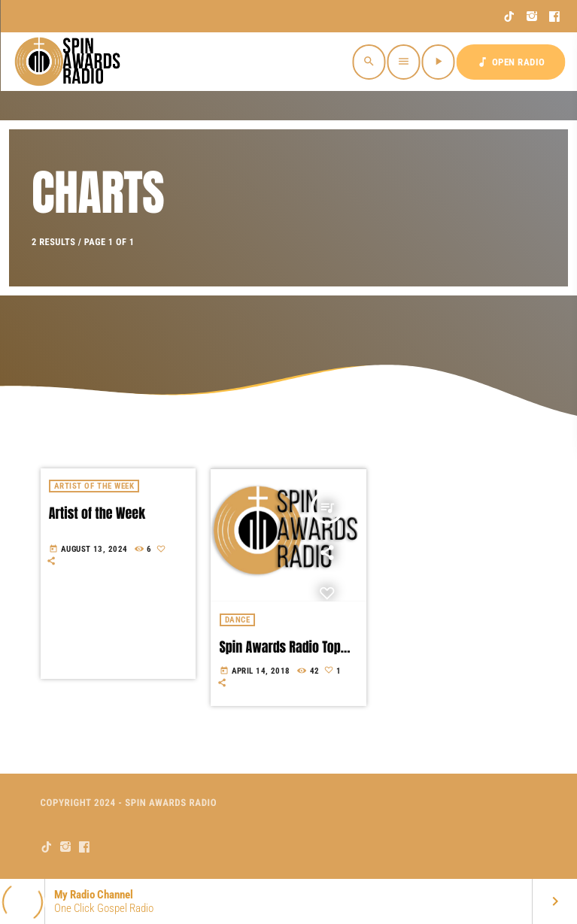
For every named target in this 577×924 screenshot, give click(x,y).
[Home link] (69, 62)
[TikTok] (510, 17)
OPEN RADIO (511, 62)
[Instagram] (532, 17)
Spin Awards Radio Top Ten (280, 655)
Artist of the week (94, 486)
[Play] (439, 62)
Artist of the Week (97, 513)
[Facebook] (555, 17)
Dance (238, 620)
